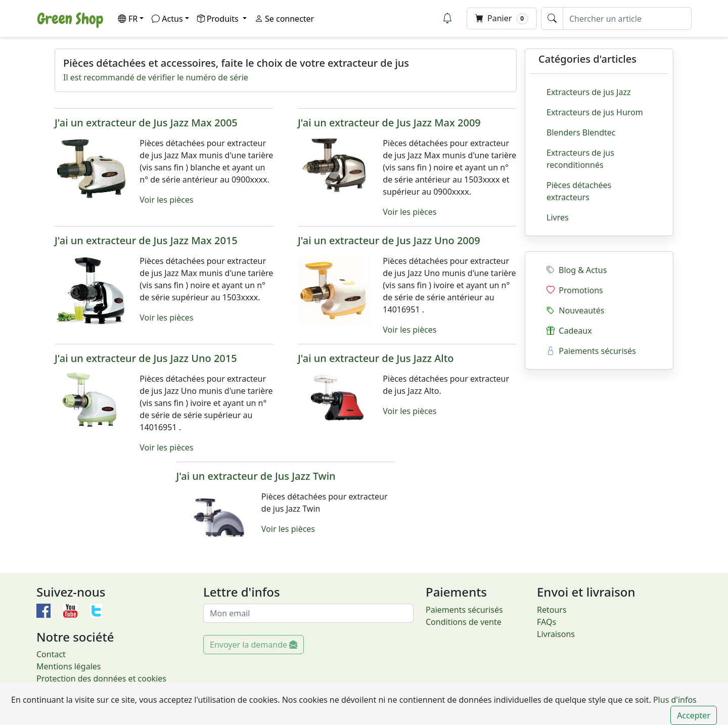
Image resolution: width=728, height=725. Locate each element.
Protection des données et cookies (101, 678)
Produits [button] (219, 19)
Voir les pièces (166, 200)
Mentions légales (69, 666)
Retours (552, 610)
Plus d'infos (674, 700)
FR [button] (128, 19)
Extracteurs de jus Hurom (595, 112)
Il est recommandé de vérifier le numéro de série (156, 77)
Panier (502, 18)
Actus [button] (167, 19)
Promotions (575, 290)
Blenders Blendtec (581, 132)
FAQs (547, 622)
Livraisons (556, 634)
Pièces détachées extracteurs (579, 191)
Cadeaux (569, 331)
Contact (51, 654)
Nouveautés (576, 310)
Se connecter (284, 19)
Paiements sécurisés (591, 351)
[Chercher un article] (627, 18)
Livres (558, 217)
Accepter (694, 715)
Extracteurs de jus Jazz (588, 92)
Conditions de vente (464, 622)
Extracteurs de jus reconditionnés (580, 159)
